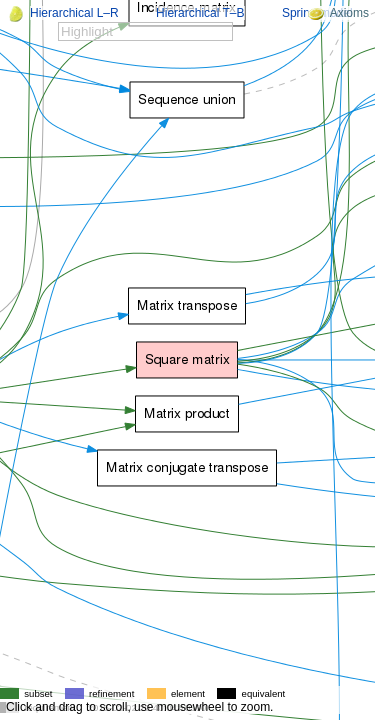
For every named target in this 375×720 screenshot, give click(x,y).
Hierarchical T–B (200, 13)
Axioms (338, 13)
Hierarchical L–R (74, 13)
